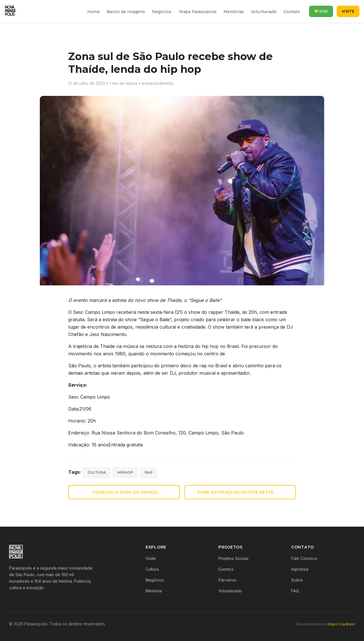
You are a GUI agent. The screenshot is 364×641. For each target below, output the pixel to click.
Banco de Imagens (126, 12)
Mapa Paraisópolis (198, 12)
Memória (154, 591)
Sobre (297, 580)
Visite (348, 11)
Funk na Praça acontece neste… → (240, 492)
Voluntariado (264, 12)
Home (94, 12)
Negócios (162, 12)
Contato (292, 12)
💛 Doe (321, 11)
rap (149, 472)
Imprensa (300, 569)
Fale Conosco (304, 558)
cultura (97, 472)
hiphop (125, 472)
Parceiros (227, 580)
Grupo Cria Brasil (341, 624)
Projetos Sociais (233, 558)
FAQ (295, 591)
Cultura (152, 569)
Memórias (234, 12)
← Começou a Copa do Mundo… (124, 492)
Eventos (226, 569)
